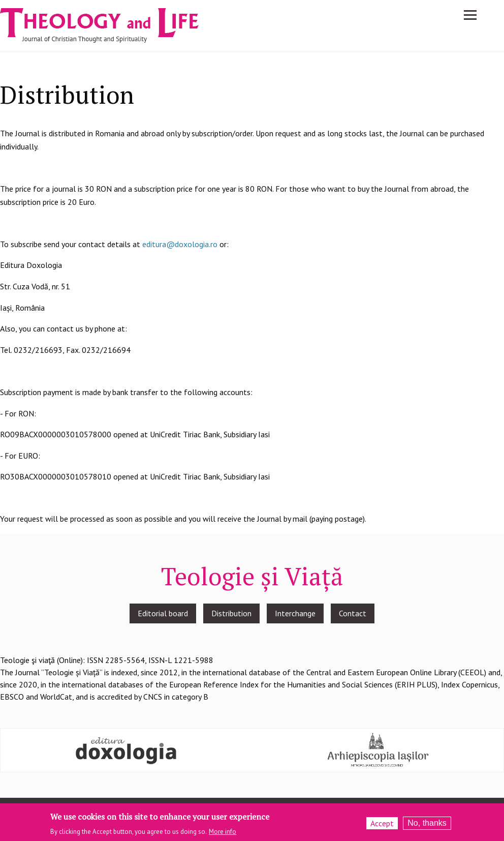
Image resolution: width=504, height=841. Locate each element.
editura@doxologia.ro (180, 244)
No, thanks (427, 825)
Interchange (295, 613)
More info (223, 834)
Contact (353, 613)
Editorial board (163, 613)
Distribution (231, 613)
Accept (382, 825)
